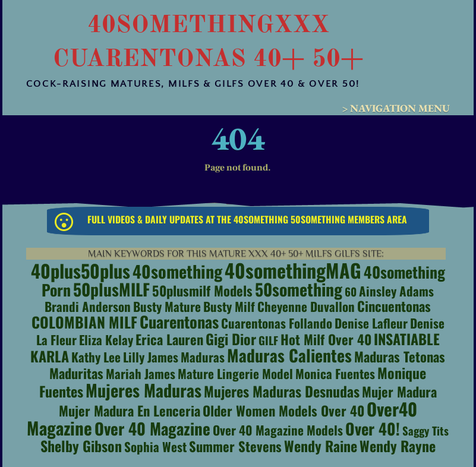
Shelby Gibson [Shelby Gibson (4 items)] (81, 446)
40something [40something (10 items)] (177, 271)
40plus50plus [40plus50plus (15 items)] (81, 271)
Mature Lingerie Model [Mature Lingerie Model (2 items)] (235, 373)
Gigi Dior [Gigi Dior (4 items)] (231, 339)
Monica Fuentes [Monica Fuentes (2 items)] (335, 373)
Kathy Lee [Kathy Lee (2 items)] (96, 357)
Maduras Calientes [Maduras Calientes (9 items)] (289, 355)
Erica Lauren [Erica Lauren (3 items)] (169, 339)
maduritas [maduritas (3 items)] (76, 373)
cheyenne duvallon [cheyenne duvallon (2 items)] (306, 306)
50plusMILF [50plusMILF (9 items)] (111, 289)
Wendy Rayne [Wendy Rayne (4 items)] (398, 446)
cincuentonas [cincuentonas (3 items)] (394, 306)
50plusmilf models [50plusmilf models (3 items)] (202, 291)
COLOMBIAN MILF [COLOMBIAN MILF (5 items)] (84, 322)
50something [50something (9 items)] (299, 289)
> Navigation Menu (396, 108)
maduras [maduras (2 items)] (203, 357)
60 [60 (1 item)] (351, 291)
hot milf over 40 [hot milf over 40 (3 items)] (326, 339)
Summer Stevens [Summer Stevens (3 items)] (235, 446)
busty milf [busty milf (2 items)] (229, 306)
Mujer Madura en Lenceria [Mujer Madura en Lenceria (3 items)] (130, 411)
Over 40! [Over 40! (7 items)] (373, 428)
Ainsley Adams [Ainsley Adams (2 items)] (396, 291)
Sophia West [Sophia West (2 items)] (155, 447)
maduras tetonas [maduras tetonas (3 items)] (400, 356)
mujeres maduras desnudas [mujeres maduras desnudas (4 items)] (282, 391)
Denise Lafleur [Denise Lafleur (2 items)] (371, 323)
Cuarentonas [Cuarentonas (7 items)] (179, 321)
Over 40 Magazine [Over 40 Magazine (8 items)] (152, 428)
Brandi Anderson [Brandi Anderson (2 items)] (88, 306)
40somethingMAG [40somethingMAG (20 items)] (293, 270)
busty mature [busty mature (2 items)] (167, 306)
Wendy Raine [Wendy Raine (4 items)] (321, 446)
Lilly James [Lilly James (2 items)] (151, 357)
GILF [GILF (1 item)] (268, 340)
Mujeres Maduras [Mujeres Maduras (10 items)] (144, 390)
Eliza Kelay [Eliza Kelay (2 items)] (106, 340)
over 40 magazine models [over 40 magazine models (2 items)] (278, 430)
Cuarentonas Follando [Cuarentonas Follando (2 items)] (277, 323)
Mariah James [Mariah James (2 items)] (141, 373)
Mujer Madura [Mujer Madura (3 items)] (399, 392)
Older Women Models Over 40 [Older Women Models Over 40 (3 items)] (283, 411)
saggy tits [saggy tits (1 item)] (425, 430)
